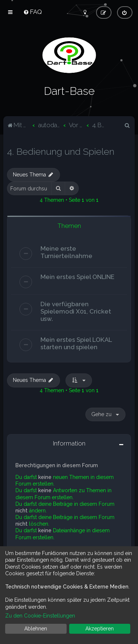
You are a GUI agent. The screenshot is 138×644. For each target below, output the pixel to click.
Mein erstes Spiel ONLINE (77, 276)
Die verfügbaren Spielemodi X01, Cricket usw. (76, 311)
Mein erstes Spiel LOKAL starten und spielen (76, 343)
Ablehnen (36, 629)
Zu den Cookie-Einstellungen (40, 616)
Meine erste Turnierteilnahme (66, 251)
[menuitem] (33, 12)
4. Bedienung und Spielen (61, 151)
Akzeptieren (100, 629)
